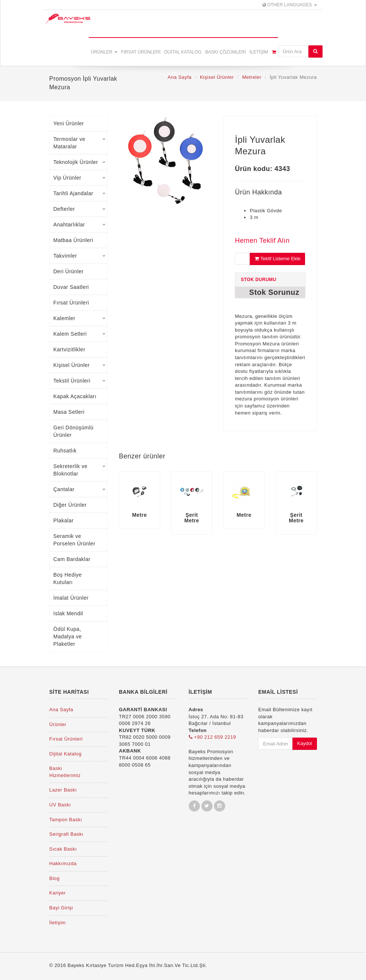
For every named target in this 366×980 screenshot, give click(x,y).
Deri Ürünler (69, 271)
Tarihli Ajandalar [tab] (80, 193)
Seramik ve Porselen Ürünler (75, 540)
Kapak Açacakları (75, 396)
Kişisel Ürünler (217, 77)
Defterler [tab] (80, 209)
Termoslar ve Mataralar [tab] (80, 143)
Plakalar (64, 520)
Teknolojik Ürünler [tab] (80, 162)
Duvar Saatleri (71, 287)
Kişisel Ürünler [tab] (80, 365)
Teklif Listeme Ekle (277, 259)
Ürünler (104, 52)
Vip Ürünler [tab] (80, 178)
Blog (55, 878)
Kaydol (305, 743)
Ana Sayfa (180, 77)
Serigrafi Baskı (67, 834)
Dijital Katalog (183, 52)
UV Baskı (60, 805)
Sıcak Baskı (63, 849)
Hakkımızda (63, 863)
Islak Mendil (68, 613)
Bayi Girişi (61, 908)
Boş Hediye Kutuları (68, 578)
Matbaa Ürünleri (73, 240)
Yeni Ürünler (69, 123)
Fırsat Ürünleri (141, 52)
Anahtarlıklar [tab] (80, 225)
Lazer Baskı (63, 790)
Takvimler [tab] (80, 256)
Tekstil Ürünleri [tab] (80, 381)
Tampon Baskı (66, 820)
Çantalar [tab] (80, 489)
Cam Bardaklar (72, 559)
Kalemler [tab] (80, 318)
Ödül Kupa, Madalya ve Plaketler (68, 636)
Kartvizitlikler (69, 349)
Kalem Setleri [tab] (80, 334)
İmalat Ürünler (71, 598)
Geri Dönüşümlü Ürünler (74, 431)
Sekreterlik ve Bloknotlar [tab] (80, 470)
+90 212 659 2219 (213, 737)
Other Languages (290, 5)
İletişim (259, 52)
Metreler (252, 77)
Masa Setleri (69, 412)
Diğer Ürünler (70, 505)
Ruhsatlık (65, 451)
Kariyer (58, 893)
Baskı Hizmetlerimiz (65, 772)
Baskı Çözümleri (225, 52)
